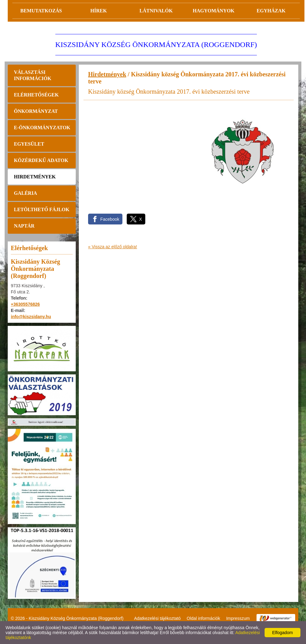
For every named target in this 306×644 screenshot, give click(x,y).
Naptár (24, 226)
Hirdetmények (35, 177)
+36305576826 (25, 304)
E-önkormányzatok (42, 128)
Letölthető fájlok (42, 209)
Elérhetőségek (36, 95)
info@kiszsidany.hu (31, 317)
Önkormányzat (36, 111)
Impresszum (238, 618)
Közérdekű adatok (41, 160)
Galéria (25, 193)
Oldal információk (203, 618)
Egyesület (29, 144)
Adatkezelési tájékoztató (157, 618)
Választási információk (33, 75)
